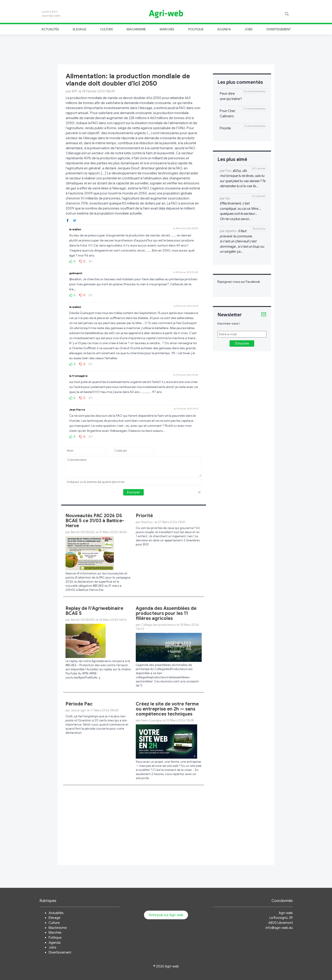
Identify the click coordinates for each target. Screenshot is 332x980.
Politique (196, 29)
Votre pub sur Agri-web (166, 915)
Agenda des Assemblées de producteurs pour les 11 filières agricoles (166, 613)
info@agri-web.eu (279, 928)
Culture (106, 29)
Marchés (167, 29)
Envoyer (133, 492)
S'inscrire (242, 343)
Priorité (144, 516)
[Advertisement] (166, 49)
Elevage (79, 29)
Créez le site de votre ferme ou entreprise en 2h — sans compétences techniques (167, 709)
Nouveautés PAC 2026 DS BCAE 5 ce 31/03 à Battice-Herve (95, 521)
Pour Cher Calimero (227, 114)
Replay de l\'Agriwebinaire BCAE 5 (94, 611)
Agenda (224, 29)
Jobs (249, 29)
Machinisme (136, 29)
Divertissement (279, 29)
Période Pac (79, 704)
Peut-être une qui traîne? (231, 96)
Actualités (50, 29)
